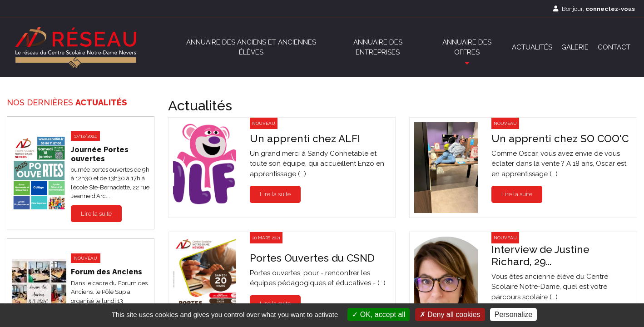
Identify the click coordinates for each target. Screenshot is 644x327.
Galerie (575, 47)
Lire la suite (96, 214)
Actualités (532, 47)
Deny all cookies (450, 315)
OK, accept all (379, 315)
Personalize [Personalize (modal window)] (514, 315)
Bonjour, (594, 9)
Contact (614, 47)
